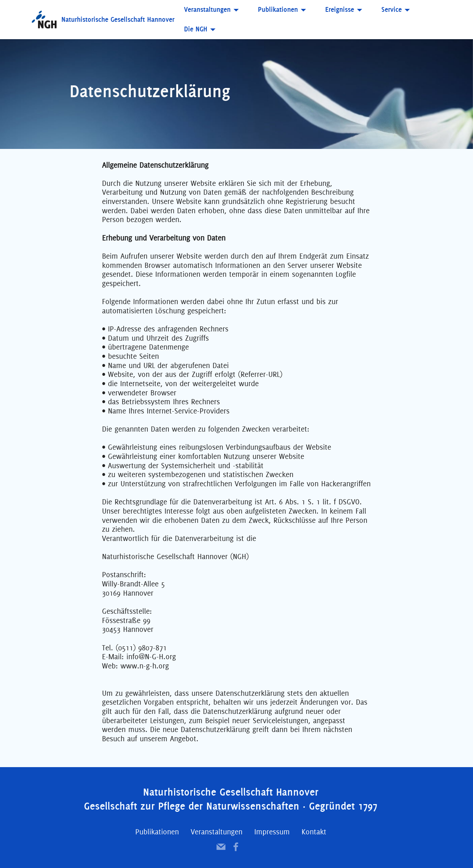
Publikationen (278, 9)
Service (392, 9)
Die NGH (196, 29)
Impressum (272, 832)
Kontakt (314, 832)
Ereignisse (340, 9)
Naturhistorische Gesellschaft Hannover (118, 20)
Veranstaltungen (207, 9)
